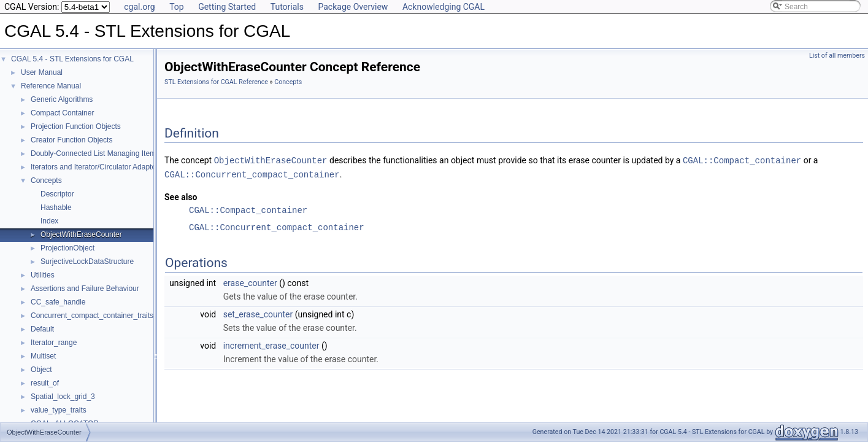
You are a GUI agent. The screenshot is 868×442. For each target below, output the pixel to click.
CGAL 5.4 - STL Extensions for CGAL (72, 59)
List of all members (837, 56)
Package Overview (353, 7)
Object (41, 370)
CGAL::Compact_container (742, 160)
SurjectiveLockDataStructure (87, 262)
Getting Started (227, 7)
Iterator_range (54, 343)
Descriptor (57, 194)
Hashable (56, 207)
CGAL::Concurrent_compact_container (252, 173)
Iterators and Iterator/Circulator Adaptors (96, 167)
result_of (45, 383)
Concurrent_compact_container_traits (92, 316)
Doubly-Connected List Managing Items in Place (109, 153)
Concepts (46, 180)
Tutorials (287, 7)
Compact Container (62, 113)
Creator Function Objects (71, 140)
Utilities (43, 275)
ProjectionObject (67, 248)
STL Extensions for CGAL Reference (216, 82)
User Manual (42, 72)
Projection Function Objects (76, 126)
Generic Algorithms (62, 99)
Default (42, 329)
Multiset (43, 356)
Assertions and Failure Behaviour (85, 289)
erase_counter (250, 282)
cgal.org (139, 7)
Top (177, 7)
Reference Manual (51, 86)
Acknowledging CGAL (444, 7)
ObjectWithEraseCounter (81, 235)
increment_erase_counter (271, 344)
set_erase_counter (258, 313)
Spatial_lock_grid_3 (63, 397)
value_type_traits (59, 410)
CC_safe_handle (58, 302)
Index (49, 221)
